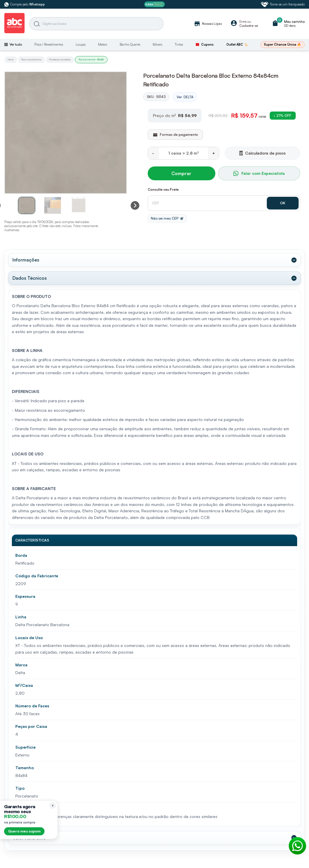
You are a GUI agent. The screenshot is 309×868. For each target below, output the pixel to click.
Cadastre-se (249, 26)
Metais (102, 44)
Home (11, 60)
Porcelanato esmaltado (60, 60)
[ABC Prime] (154, 4)
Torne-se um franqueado (283, 4)
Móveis (157, 44)
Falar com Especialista (259, 173)
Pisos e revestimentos (31, 60)
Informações (26, 260)
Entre (243, 22)
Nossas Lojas (208, 24)
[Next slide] (135, 205)
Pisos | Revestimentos (49, 44)
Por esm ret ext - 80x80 (91, 60)
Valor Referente (29, 838)
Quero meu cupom (24, 831)
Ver (185, 97)
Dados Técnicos (30, 278)
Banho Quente (130, 44)
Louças (81, 44)
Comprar (181, 173)
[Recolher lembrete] (53, 806)
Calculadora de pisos (263, 153)
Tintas (179, 44)
